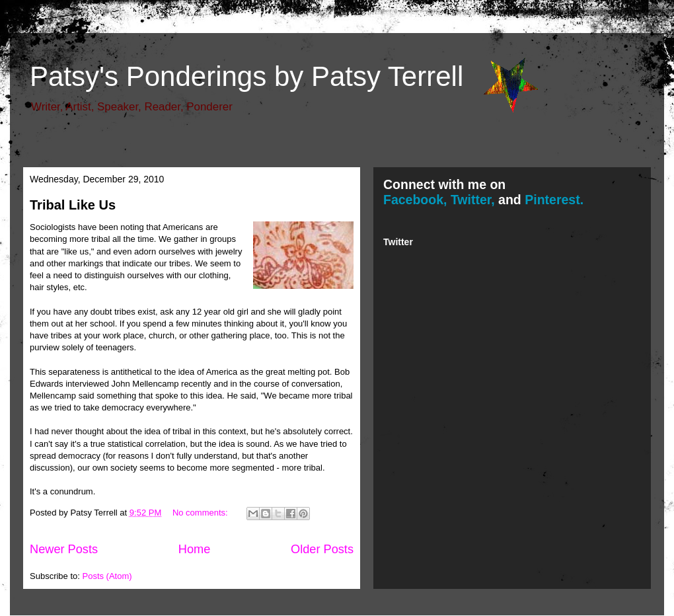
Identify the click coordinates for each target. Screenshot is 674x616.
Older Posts (322, 549)
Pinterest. (554, 200)
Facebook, (415, 200)
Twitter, (473, 200)
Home (195, 549)
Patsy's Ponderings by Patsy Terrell (246, 76)
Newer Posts (64, 549)
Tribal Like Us (73, 205)
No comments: (201, 513)
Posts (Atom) (107, 576)
